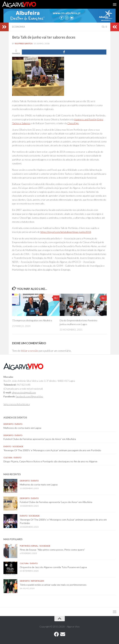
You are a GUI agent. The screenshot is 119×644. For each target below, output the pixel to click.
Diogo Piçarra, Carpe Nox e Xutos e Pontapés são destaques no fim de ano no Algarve (50, 461)
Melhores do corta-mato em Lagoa (22, 428)
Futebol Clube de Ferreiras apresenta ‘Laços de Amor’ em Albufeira (40, 439)
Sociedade (18, 446)
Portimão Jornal (29, 546)
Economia (19, 27)
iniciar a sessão (30, 351)
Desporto (8, 424)
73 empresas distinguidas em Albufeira (32, 320)
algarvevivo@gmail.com (24, 392)
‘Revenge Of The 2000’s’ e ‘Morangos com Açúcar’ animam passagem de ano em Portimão (52, 450)
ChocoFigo (73, 123)
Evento (19, 424)
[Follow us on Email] (63, 634)
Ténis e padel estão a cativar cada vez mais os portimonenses (53, 585)
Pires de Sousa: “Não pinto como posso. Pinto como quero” (53, 550)
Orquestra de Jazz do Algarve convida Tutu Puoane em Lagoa (53, 567)
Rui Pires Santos (24, 44)
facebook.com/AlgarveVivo (30, 396)
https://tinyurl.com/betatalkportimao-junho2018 (66, 232)
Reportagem (38, 581)
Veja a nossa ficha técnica (17, 404)
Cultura (8, 458)
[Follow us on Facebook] (56, 634)
